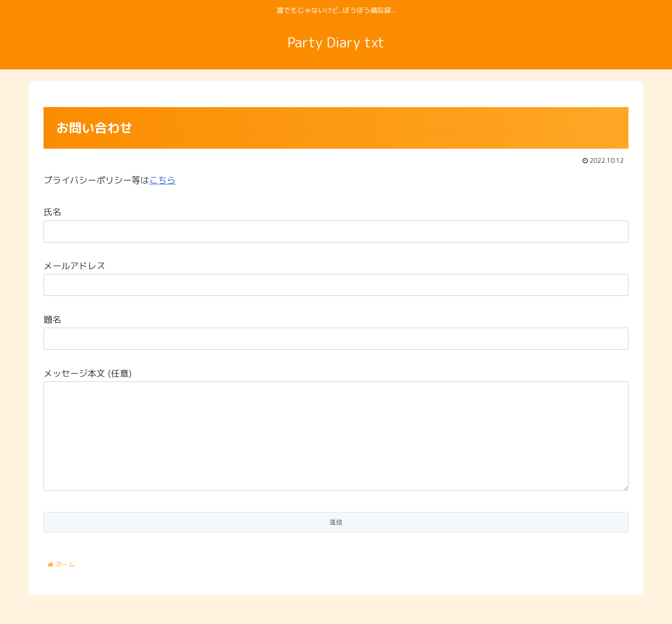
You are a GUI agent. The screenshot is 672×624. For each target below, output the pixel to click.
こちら (162, 180)
